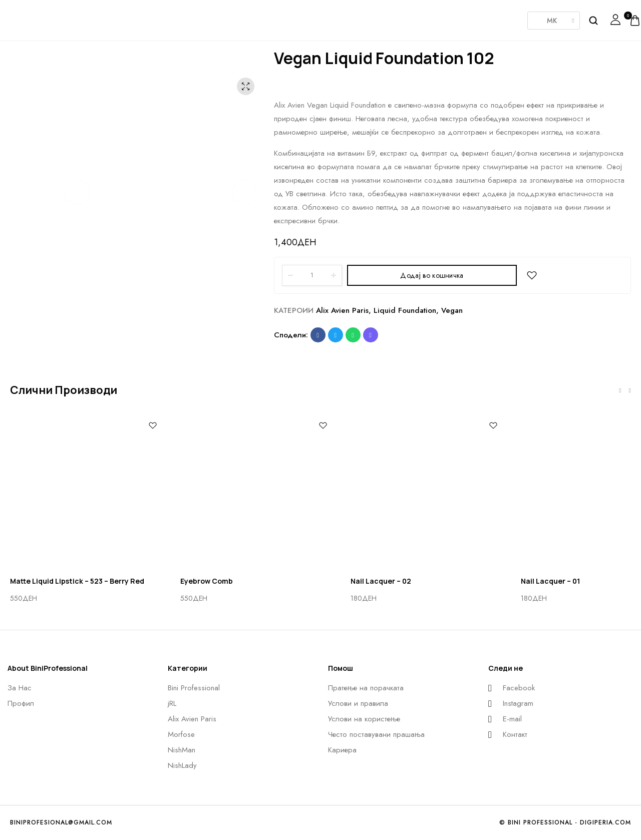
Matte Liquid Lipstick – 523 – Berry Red (77, 581)
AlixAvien (265, 17)
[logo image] (38, 20)
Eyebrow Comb (207, 581)
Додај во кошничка (432, 275)
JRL (215, 17)
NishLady (416, 15)
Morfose (315, 17)
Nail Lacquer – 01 (550, 581)
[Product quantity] (312, 275)
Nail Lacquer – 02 (381, 581)
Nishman (366, 17)
